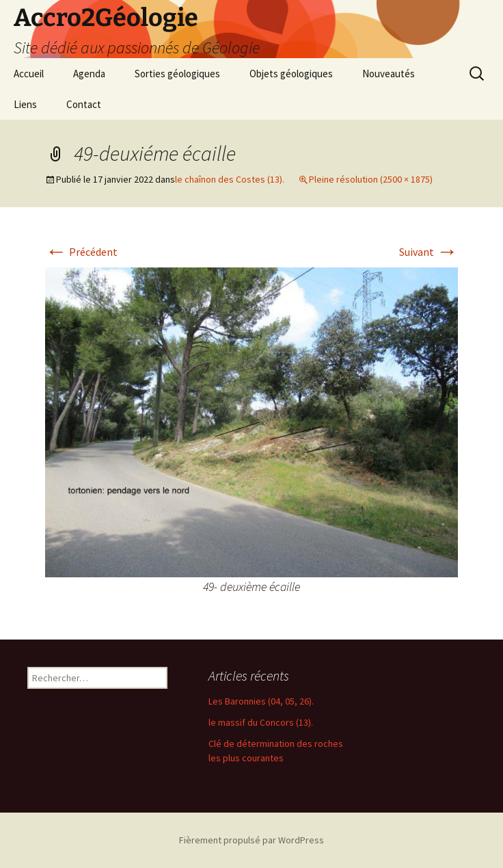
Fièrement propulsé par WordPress (251, 840)
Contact (84, 104)
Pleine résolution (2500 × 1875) (371, 179)
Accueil (29, 74)
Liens (25, 104)
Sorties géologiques (177, 74)
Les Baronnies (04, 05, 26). (261, 701)
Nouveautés (389, 74)
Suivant (429, 252)
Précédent (81, 252)
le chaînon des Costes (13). (230, 179)
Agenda (89, 74)
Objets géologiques (291, 74)
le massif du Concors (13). (261, 722)
